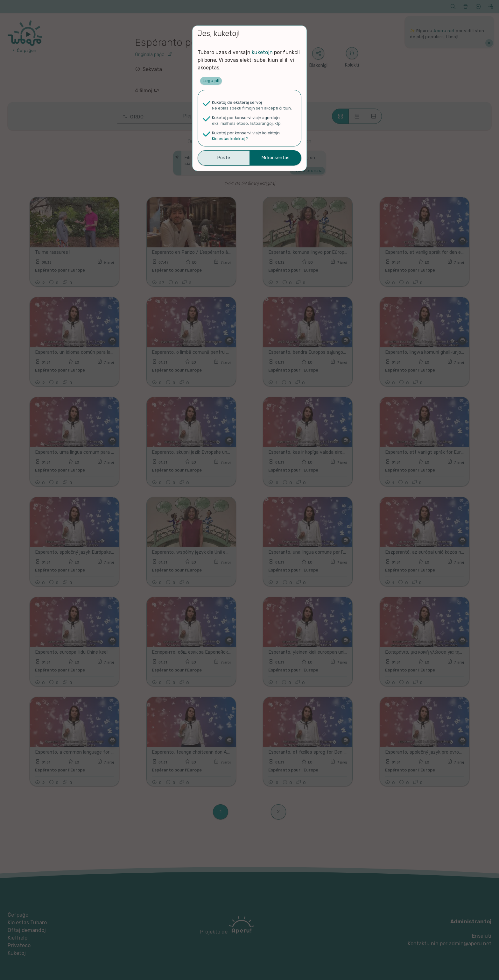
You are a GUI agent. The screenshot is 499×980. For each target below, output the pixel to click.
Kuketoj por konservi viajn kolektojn (246, 133)
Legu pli (211, 81)
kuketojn (262, 52)
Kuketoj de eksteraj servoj (237, 102)
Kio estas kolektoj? (230, 139)
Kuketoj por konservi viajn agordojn (246, 118)
